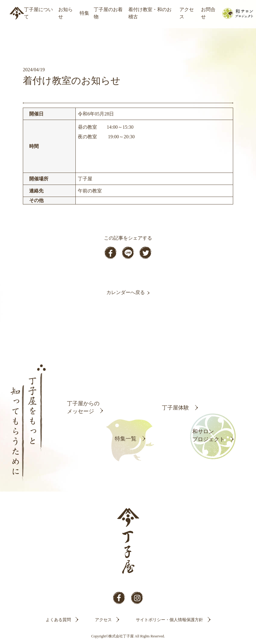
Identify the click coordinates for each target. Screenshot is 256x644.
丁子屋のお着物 (108, 13)
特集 (84, 13)
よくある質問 (58, 620)
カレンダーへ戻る (126, 292)
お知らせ (66, 13)
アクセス (187, 13)
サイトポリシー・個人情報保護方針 (169, 620)
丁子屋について (38, 13)
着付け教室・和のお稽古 (150, 13)
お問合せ (208, 13)
